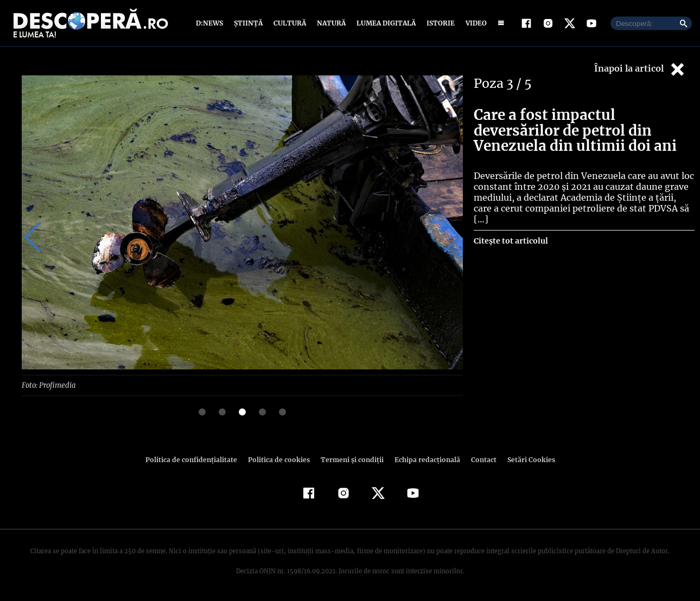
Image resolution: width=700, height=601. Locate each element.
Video (474, 23)
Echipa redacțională (424, 459)
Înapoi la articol (640, 69)
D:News (211, 23)
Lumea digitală (384, 23)
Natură (330, 23)
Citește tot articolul (510, 230)
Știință (249, 23)
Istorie (438, 23)
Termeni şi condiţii (351, 459)
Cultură (289, 23)
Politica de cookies (280, 459)
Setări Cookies (525, 459)
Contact (479, 459)
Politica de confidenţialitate (196, 459)
